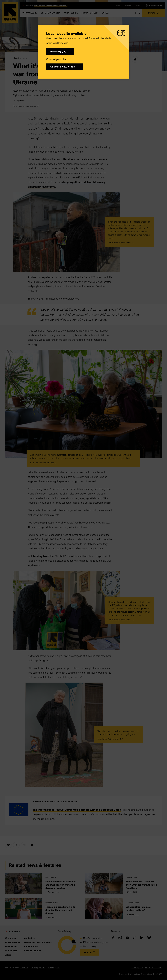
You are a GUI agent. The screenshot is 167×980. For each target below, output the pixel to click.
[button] (60, 52)
